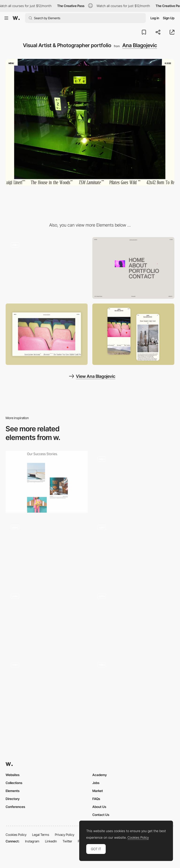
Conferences (15, 807)
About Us (99, 807)
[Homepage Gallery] (133, 688)
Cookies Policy (16, 835)
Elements (13, 791)
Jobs (96, 783)
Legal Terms (41, 835)
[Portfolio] (47, 482)
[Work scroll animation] (47, 619)
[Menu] (133, 268)
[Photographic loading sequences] (47, 268)
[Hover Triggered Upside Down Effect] (133, 480)
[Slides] (133, 551)
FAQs (96, 799)
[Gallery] (47, 551)
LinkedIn (51, 841)
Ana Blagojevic (140, 45)
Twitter (67, 841)
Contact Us (101, 815)
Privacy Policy (65, 835)
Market (98, 791)
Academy (100, 775)
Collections (14, 783)
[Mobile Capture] (133, 334)
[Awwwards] (16, 18)
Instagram (32, 841)
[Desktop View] (47, 334)
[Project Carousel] (47, 688)
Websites (13, 775)
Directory (13, 799)
